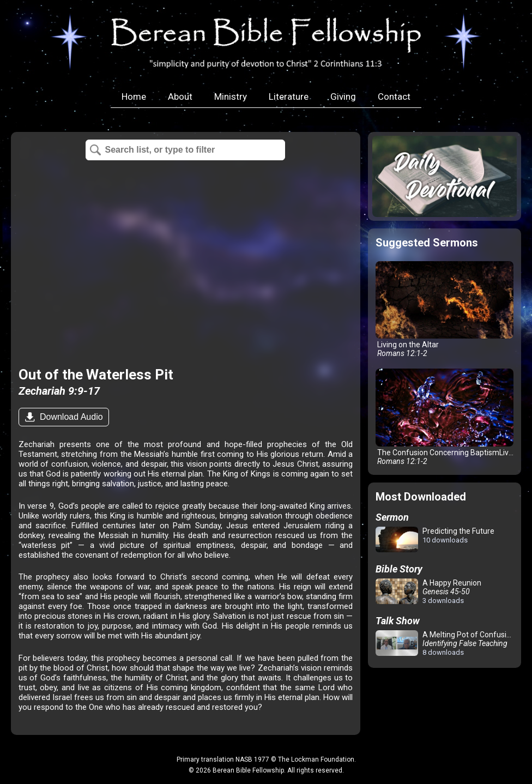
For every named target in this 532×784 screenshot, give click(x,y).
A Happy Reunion (428, 592)
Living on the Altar (445, 309)
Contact (394, 97)
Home (134, 97)
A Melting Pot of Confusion (445, 643)
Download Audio (70, 417)
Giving (343, 97)
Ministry (231, 97)
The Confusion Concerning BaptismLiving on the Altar (447, 417)
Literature (289, 97)
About (180, 97)
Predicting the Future (435, 540)
